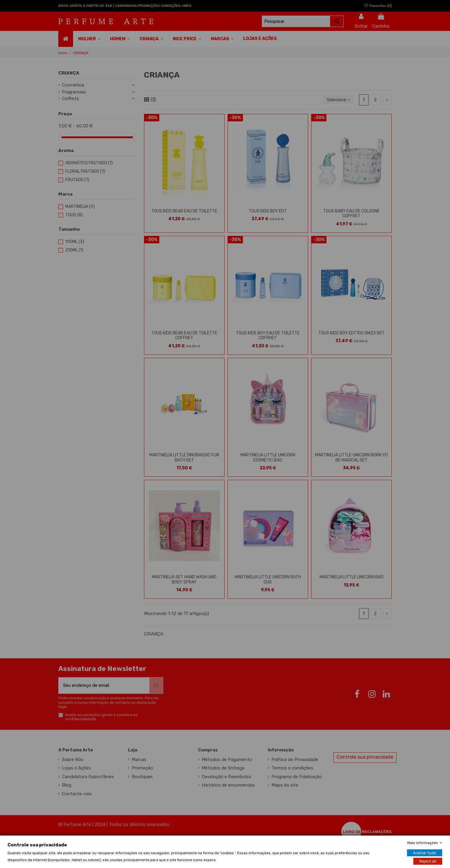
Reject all (428, 861)
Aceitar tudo (425, 853)
